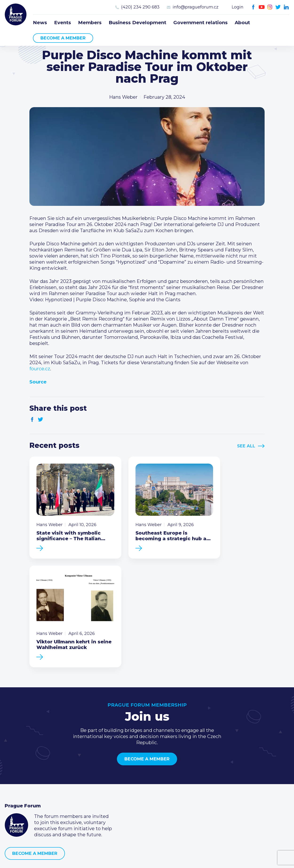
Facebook (253, 7)
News (40, 23)
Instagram (270, 7)
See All (246, 446)
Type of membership (125, 781)
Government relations (201, 23)
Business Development (137, 23)
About (242, 23)
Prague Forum (16, 15)
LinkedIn (286, 7)
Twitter (278, 7)
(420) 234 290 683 (140, 7)
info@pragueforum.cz (196, 7)
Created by (147, 859)
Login (238, 7)
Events (63, 23)
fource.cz (40, 369)
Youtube (262, 7)
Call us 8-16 (210, 773)
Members (90, 23)
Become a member (63, 38)
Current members (122, 773)
